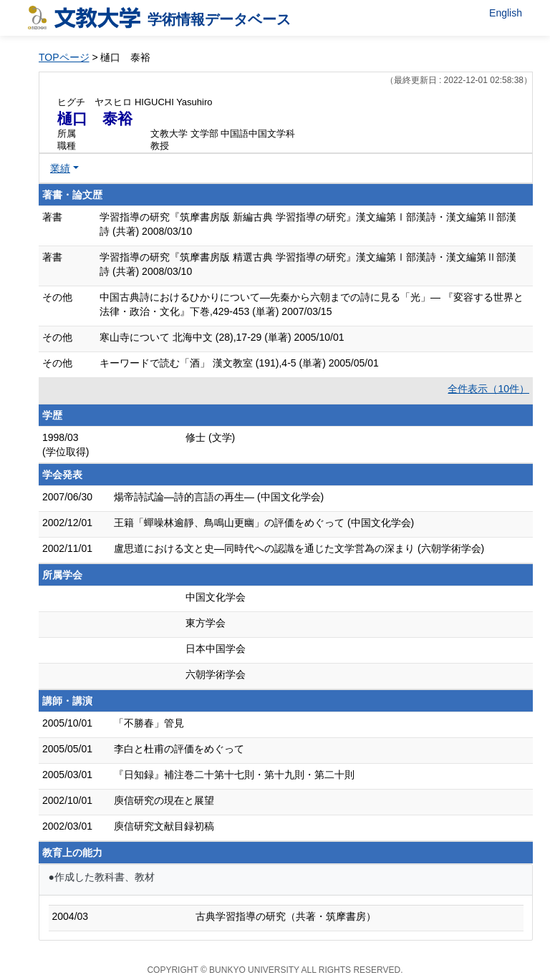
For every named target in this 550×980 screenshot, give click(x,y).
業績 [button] (60, 168)
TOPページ (64, 57)
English (506, 13)
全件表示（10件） (488, 389)
